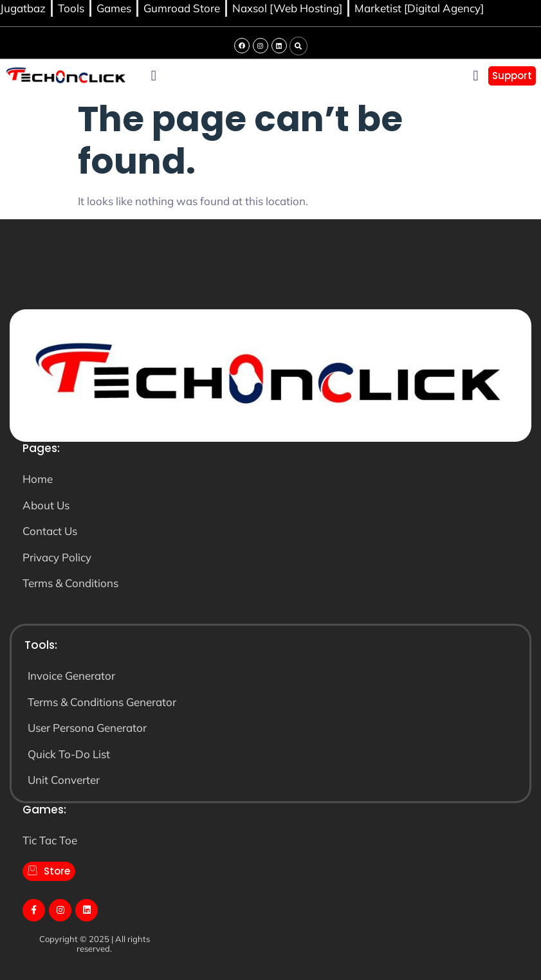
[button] (298, 46)
